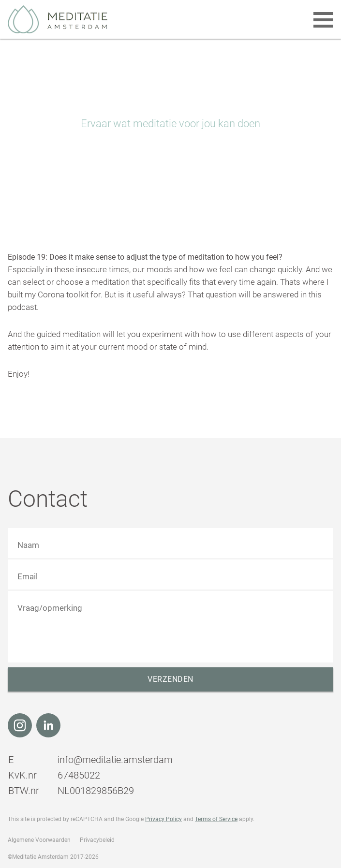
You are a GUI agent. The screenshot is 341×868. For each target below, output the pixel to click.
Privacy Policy (163, 819)
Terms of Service (216, 819)
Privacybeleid (97, 840)
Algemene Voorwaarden (39, 840)
